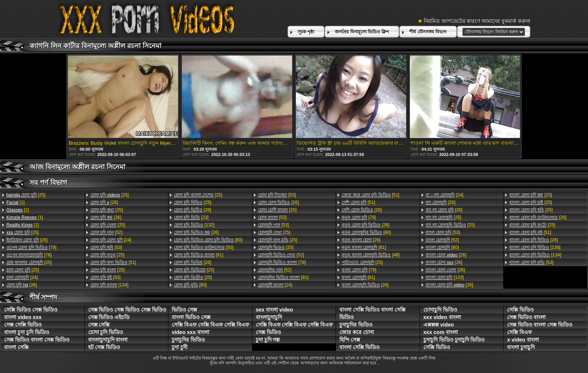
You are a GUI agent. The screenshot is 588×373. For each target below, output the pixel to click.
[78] (29, 255)
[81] (199, 255)
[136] (535, 247)
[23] (191, 217)
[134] (109, 285)
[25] (26, 195)
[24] (22, 277)
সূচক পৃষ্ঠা (306, 32)
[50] (204, 247)
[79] (31, 247)
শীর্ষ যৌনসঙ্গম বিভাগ (428, 32)
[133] (445, 277)
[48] (370, 255)
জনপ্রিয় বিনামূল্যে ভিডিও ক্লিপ (362, 32)
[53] (106, 247)
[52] (106, 232)
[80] (208, 240)
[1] (16, 202)
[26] (27, 240)
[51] (113, 262)
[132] (194, 225)
